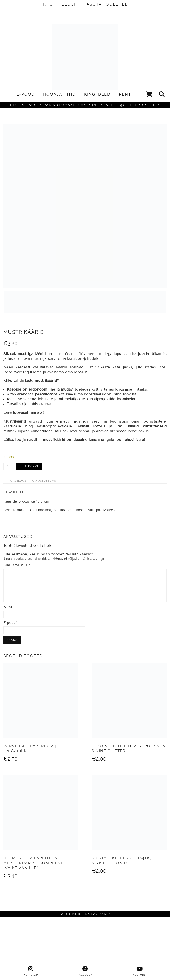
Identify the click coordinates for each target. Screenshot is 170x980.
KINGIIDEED (97, 94)
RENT (125, 94)
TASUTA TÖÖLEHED (106, 4)
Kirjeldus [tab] (18, 481)
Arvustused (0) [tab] (44, 481)
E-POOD (26, 94)
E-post (10, 623)
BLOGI (69, 4)
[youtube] (139, 971)
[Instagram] (21, 941)
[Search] (162, 94)
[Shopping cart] (151, 95)
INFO (47, 4)
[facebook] (85, 971)
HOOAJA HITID (59, 94)
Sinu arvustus (17, 565)
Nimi (9, 607)
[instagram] (31, 971)
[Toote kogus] (9, 466)
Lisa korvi (29, 466)
